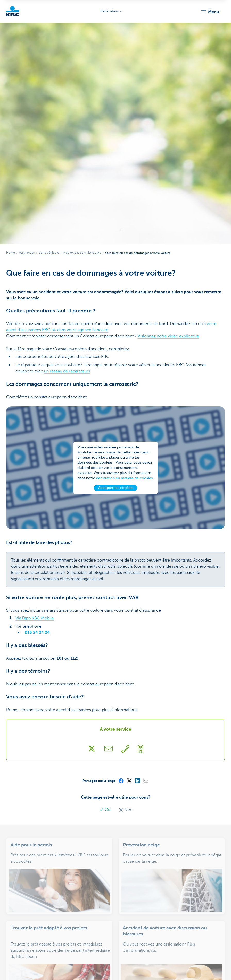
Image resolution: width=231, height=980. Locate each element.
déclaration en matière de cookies (124, 479)
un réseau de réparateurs (67, 371)
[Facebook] (121, 781)
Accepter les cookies (116, 489)
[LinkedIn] (137, 781)
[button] (210, 12)
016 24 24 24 (37, 633)
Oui (106, 810)
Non (125, 810)
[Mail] (146, 781)
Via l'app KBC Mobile (35, 618)
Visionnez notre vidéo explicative (168, 336)
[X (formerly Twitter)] (129, 781)
